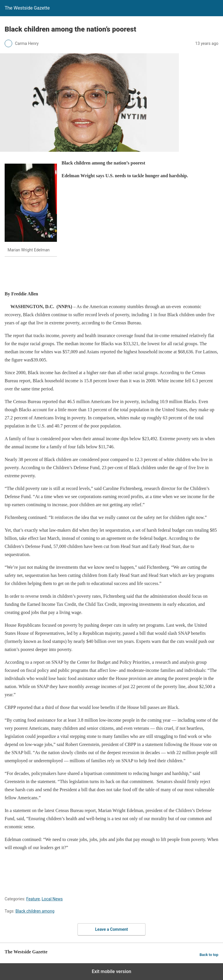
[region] (110, 274)
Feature (33, 899)
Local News (52, 899)
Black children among (35, 911)
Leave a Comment (112, 929)
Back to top (209, 955)
